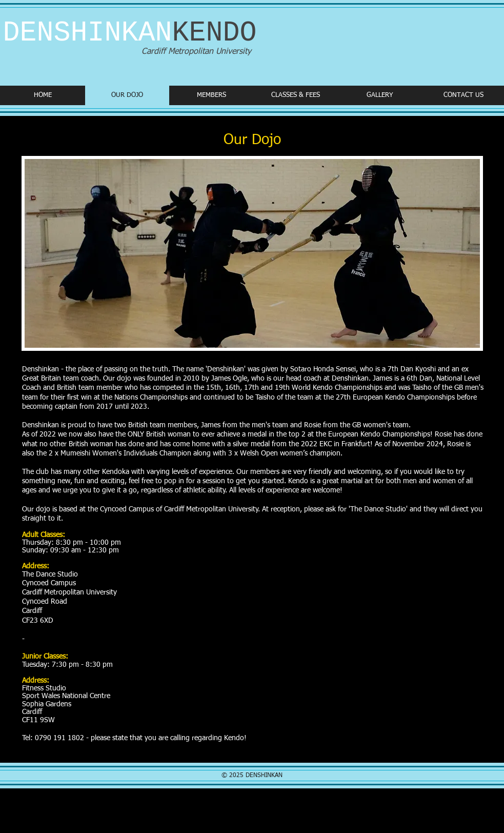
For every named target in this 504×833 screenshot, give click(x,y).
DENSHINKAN (130, 33)
